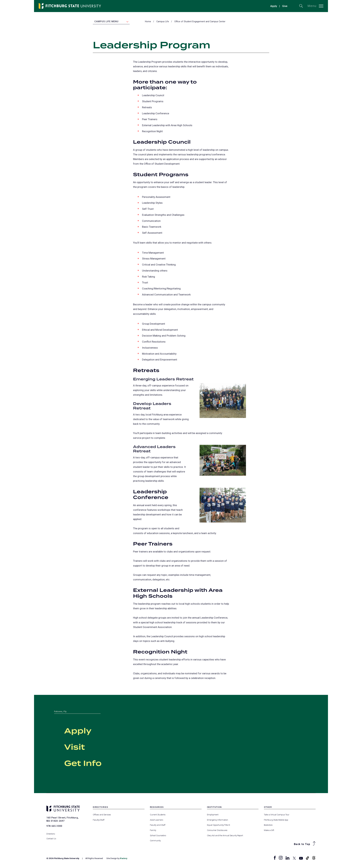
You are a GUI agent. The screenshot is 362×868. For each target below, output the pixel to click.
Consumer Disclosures (217, 831)
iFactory (124, 859)
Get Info (91, 763)
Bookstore (268, 825)
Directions (51, 832)
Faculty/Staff (99, 820)
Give (285, 6)
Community (155, 841)
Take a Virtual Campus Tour (277, 815)
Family (153, 831)
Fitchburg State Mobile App (276, 820)
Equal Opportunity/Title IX (219, 825)
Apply (274, 6)
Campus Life (163, 22)
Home (148, 22)
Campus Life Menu (106, 22)
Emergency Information (218, 820)
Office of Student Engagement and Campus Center (200, 22)
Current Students (158, 815)
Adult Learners (157, 820)
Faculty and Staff (158, 825)
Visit (79, 747)
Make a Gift (269, 831)
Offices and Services (102, 815)
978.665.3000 (54, 826)
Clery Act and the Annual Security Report (225, 836)
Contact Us (51, 837)
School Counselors (158, 836)
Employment (213, 815)
